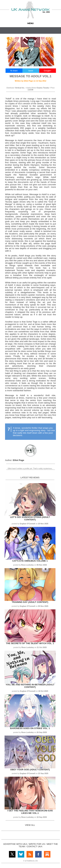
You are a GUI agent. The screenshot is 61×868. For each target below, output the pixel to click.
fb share (14, 71)
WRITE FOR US (37, 844)
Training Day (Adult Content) (30, 602)
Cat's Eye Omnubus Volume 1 (30, 561)
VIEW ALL (30, 825)
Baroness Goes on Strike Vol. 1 (30, 728)
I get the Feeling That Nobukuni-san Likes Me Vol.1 (30, 812)
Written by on (30, 81)
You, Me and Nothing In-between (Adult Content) (30, 686)
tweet (31, 71)
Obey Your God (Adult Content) (30, 770)
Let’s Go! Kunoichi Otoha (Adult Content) (30, 518)
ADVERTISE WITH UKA (15, 844)
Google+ (47, 71)
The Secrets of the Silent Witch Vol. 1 (30, 643)
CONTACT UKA (34, 846)
